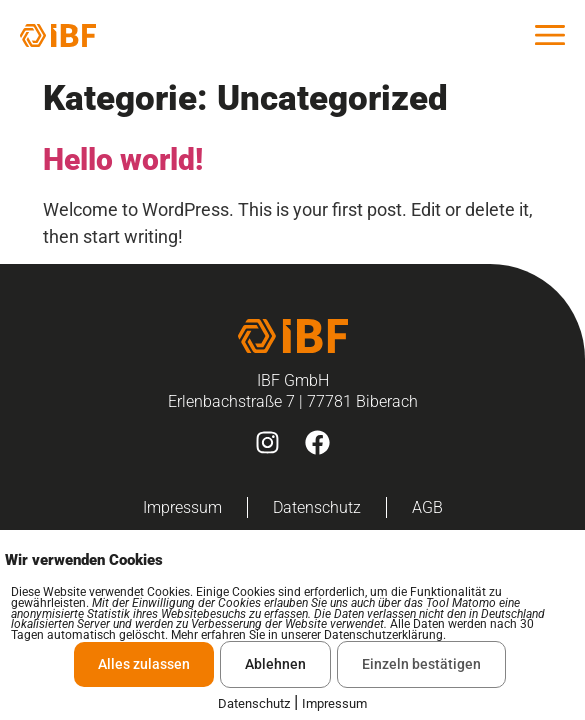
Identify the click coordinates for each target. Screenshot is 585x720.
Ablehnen (275, 664)
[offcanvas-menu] (550, 35)
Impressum (334, 703)
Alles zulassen (144, 664)
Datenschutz (254, 703)
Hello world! (123, 159)
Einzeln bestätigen (421, 664)
